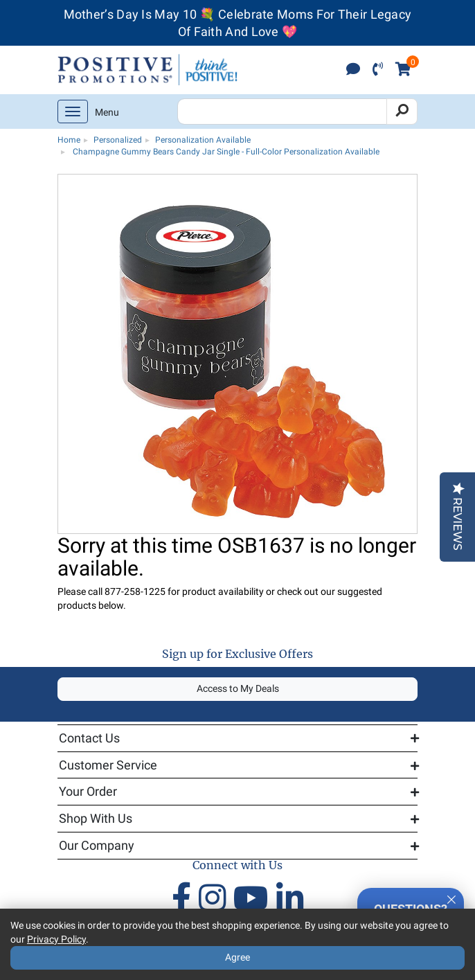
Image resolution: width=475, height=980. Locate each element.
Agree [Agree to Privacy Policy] (238, 957)
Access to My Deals (238, 688)
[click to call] (378, 70)
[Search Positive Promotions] (282, 112)
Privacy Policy (56, 939)
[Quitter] (451, 898)
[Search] (402, 112)
